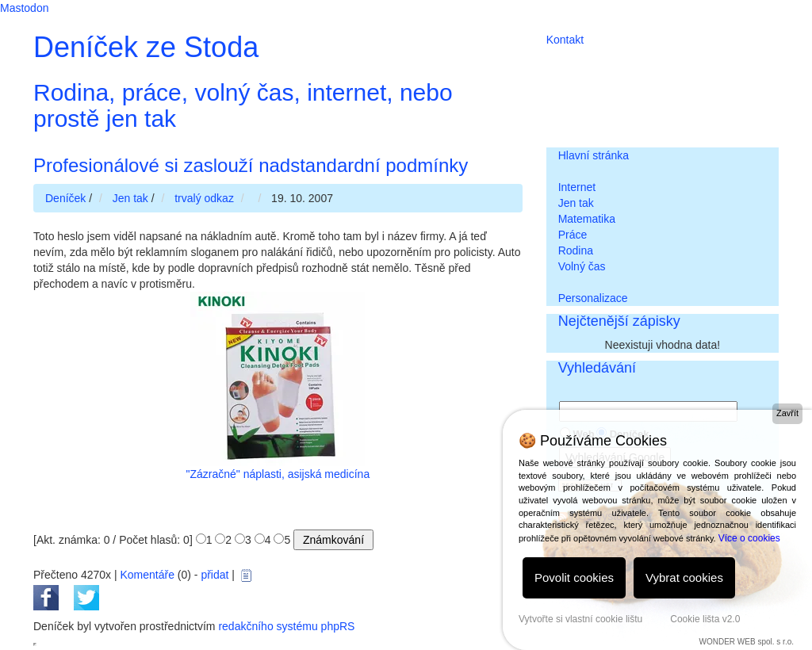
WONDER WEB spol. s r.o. (747, 642)
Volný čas (582, 266)
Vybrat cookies (684, 577)
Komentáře (147, 575)
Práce (573, 235)
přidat (214, 575)
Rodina (576, 250)
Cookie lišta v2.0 (705, 619)
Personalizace (593, 298)
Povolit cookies (574, 577)
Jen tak (576, 203)
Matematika (587, 219)
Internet (577, 187)
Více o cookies (749, 538)
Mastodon (24, 8)
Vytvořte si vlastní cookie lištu (580, 619)
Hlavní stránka (594, 155)
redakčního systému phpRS (286, 626)
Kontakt (565, 40)
